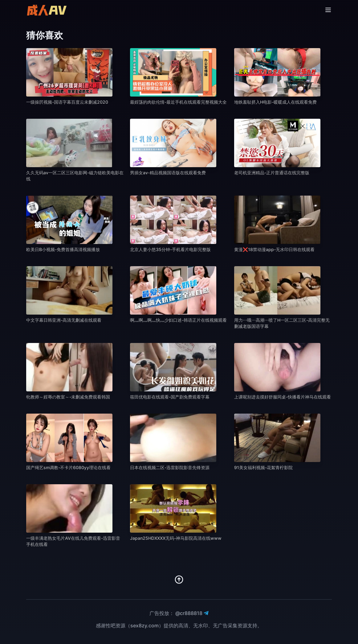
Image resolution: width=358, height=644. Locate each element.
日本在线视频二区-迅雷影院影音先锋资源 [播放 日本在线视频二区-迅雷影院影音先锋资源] (170, 467)
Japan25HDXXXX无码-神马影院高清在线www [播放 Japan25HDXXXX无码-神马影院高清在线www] (176, 538)
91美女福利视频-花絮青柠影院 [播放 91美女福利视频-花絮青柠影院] (263, 467)
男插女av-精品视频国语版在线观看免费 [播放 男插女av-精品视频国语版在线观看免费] (168, 173)
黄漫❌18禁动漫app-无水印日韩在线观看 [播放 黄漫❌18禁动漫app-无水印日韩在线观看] (274, 249)
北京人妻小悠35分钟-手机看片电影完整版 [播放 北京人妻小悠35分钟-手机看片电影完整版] (170, 249)
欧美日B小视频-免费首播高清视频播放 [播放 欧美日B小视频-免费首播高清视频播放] (63, 249)
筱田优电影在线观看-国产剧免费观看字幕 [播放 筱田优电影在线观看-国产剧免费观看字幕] (170, 397)
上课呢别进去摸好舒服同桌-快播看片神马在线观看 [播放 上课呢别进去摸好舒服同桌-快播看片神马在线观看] (283, 397)
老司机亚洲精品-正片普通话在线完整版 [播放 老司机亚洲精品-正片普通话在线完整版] (272, 173)
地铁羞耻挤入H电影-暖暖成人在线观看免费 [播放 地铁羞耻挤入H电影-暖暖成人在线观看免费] (275, 102)
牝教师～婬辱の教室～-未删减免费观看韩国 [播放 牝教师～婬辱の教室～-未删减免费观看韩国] (68, 397)
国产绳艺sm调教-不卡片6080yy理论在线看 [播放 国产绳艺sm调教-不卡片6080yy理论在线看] (68, 467)
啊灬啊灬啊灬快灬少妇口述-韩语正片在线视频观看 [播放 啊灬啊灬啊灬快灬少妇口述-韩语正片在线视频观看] (178, 320)
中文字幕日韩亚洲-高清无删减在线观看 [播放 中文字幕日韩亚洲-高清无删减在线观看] (64, 320)
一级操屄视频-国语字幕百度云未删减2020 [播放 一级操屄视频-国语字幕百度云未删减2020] (67, 102)
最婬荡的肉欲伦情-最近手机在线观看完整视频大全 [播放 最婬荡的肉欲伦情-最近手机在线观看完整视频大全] (178, 102)
